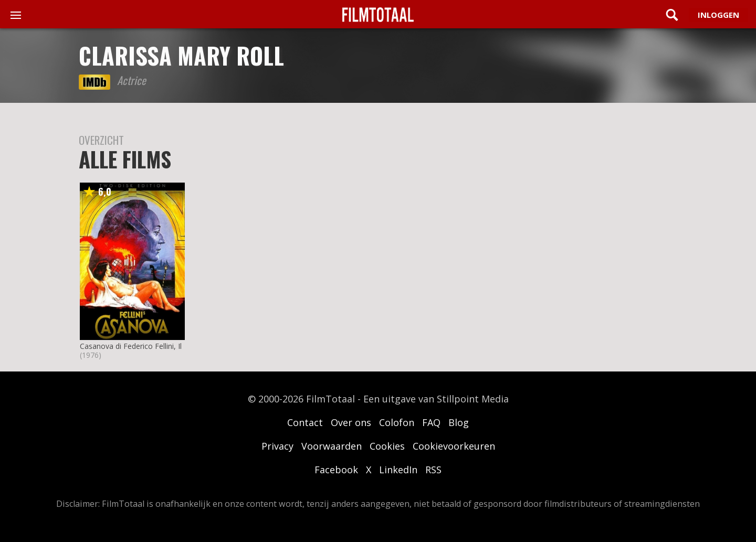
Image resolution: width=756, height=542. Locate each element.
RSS (433, 470)
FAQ (431, 422)
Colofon (397, 422)
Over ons (351, 422)
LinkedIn (398, 470)
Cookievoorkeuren (454, 446)
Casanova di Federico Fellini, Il (131, 346)
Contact (305, 422)
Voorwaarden (332, 446)
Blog (459, 422)
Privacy (277, 446)
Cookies (387, 446)
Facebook (336, 470)
